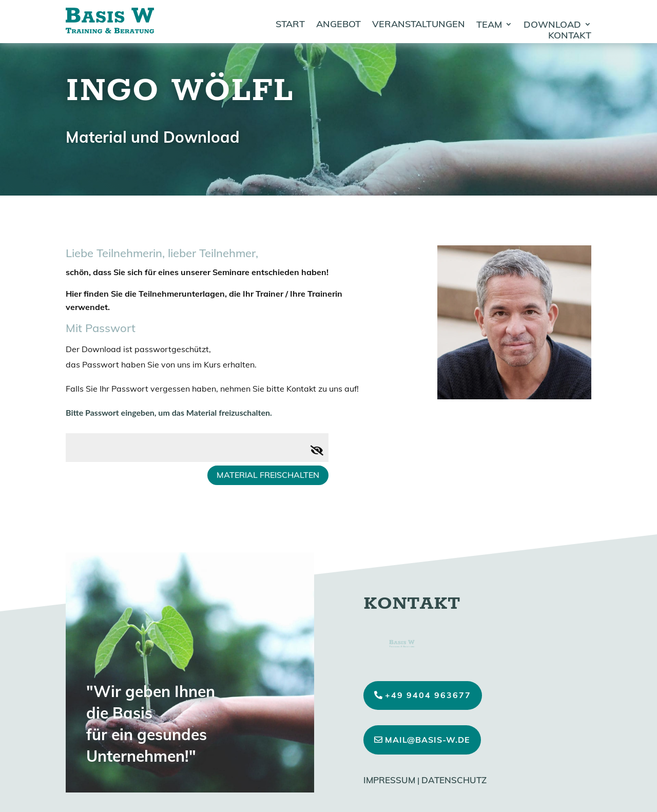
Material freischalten (268, 475)
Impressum (389, 780)
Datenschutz (454, 780)
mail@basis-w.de (428, 740)
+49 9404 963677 (428, 695)
